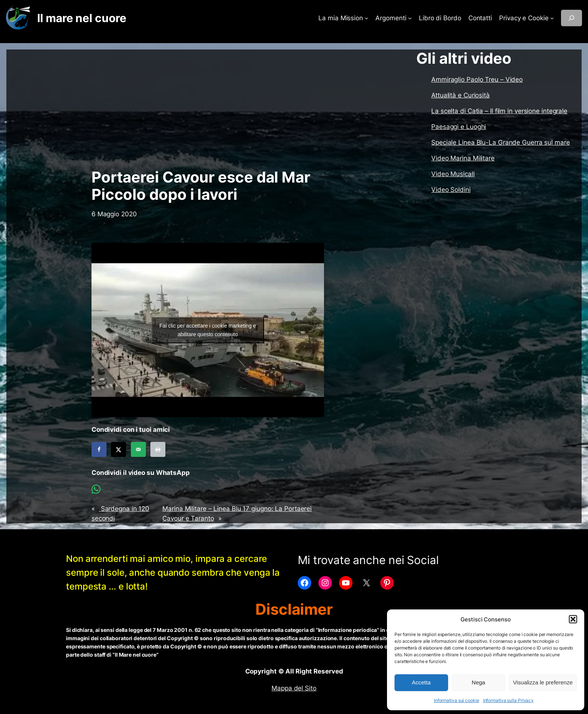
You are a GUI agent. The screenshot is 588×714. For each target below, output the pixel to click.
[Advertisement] (208, 109)
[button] (573, 619)
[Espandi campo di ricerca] (571, 18)
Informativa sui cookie (457, 700)
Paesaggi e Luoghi (459, 127)
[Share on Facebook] (99, 449)
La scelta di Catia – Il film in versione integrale (499, 111)
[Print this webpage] (158, 449)
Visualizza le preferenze (543, 682)
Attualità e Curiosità (460, 95)
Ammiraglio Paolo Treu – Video (477, 79)
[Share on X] (118, 449)
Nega (478, 682)
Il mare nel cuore (82, 18)
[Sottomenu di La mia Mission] (366, 18)
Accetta (421, 682)
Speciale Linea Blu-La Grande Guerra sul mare (501, 142)
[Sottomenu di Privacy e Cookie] (552, 18)
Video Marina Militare (463, 158)
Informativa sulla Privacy (508, 700)
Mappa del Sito (294, 688)
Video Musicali (453, 174)
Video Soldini (451, 190)
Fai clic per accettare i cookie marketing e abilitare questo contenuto (208, 330)
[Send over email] (138, 449)
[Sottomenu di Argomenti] (410, 18)
